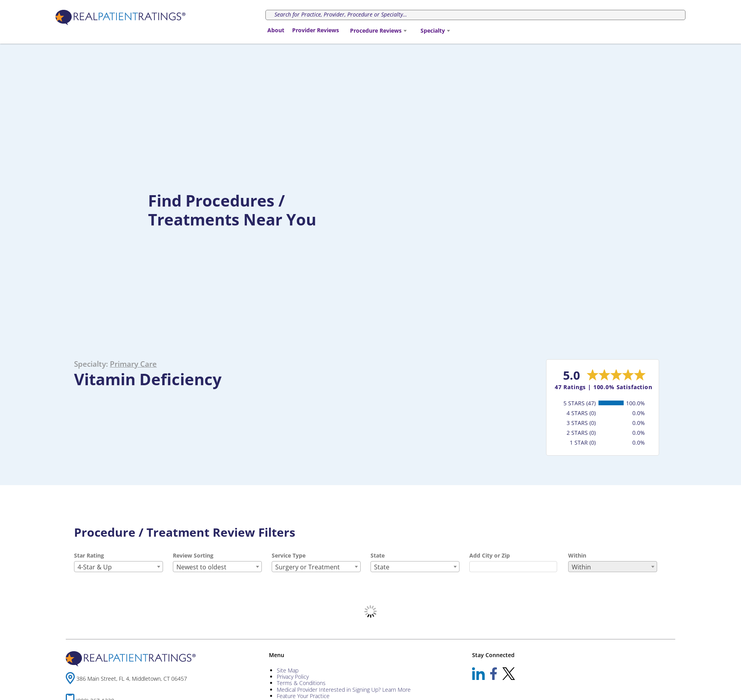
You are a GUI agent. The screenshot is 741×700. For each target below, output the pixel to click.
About (276, 30)
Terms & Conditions (301, 683)
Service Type (289, 555)
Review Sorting (193, 555)
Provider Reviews (316, 30)
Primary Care (133, 364)
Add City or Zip (490, 555)
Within (577, 555)
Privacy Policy (293, 677)
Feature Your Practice (303, 696)
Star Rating (89, 555)
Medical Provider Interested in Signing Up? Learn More (344, 690)
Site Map (288, 670)
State (378, 555)
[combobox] (378, 31)
